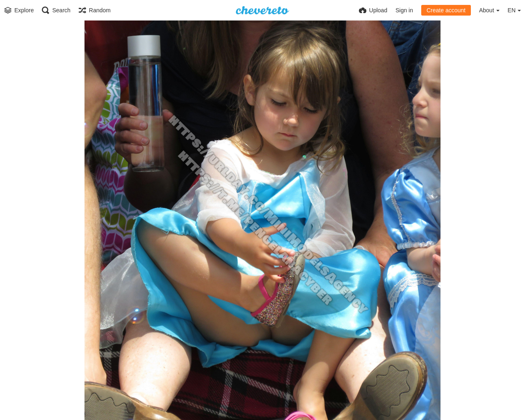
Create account (446, 10)
